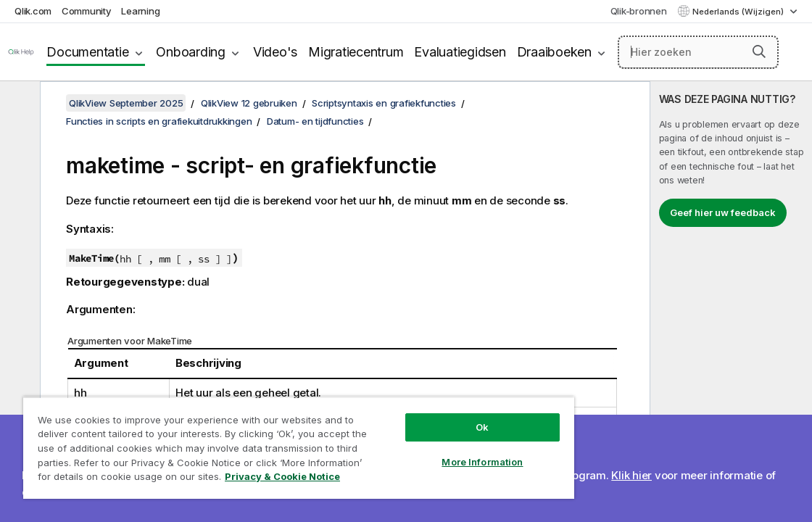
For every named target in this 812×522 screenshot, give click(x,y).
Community (87, 11)
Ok (415, 416)
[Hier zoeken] (698, 52)
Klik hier (631, 475)
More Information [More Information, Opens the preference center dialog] (415, 451)
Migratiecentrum (356, 52)
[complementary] (731, 302)
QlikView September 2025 (126, 103)
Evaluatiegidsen (460, 52)
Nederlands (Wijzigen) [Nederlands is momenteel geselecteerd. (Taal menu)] (739, 12)
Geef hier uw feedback (723, 212)
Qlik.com (33, 11)
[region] (259, 442)
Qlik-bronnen (639, 11)
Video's (275, 52)
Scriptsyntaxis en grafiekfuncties (384, 103)
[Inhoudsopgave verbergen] (18, 104)
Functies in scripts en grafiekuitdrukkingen (159, 121)
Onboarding (191, 52)
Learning (140, 11)
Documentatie (87, 52)
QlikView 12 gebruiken (249, 103)
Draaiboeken (554, 52)
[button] (759, 51)
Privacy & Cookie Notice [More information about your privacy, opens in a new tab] (234, 479)
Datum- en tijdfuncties (315, 121)
